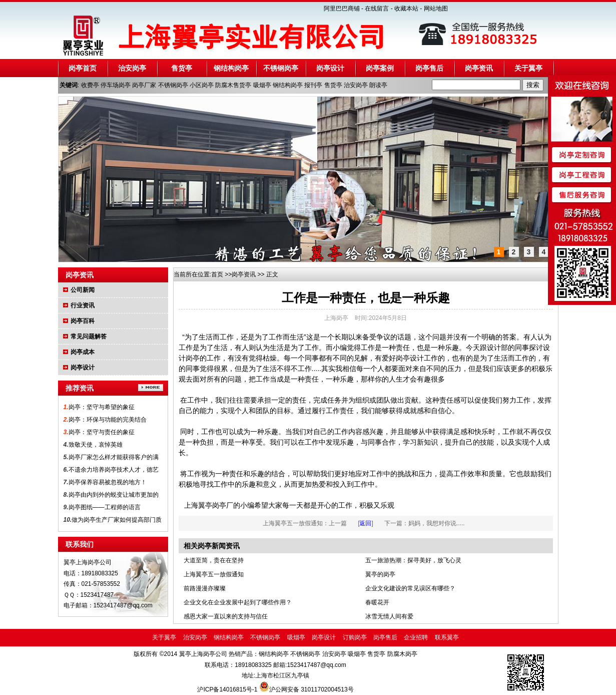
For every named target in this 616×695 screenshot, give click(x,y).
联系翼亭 (447, 637)
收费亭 (90, 85)
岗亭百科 (83, 321)
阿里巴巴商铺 (342, 9)
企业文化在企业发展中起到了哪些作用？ (238, 602)
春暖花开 (377, 602)
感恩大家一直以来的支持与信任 (226, 616)
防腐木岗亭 (401, 654)
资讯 (250, 274)
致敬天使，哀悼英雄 (96, 445)
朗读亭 (378, 85)
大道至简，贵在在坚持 (214, 560)
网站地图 (436, 9)
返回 (365, 523)
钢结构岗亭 (231, 68)
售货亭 (182, 68)
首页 (217, 274)
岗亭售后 (429, 68)
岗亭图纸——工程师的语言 (105, 507)
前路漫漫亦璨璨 (205, 588)
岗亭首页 (83, 68)
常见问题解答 (89, 336)
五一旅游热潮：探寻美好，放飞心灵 (413, 560)
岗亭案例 (380, 68)
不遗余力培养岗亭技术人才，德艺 (114, 470)
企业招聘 (416, 637)
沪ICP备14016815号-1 (228, 689)
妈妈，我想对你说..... (437, 523)
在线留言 (377, 9)
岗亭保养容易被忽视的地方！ (108, 482)
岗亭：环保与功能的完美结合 (108, 420)
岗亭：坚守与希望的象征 (102, 407)
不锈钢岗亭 (281, 68)
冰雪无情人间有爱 (389, 616)
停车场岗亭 (116, 85)
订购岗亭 (355, 637)
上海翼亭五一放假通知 (293, 523)
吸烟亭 (262, 85)
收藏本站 (406, 9)
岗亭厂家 (144, 85)
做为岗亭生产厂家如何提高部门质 (117, 520)
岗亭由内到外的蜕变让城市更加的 (114, 495)
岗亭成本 (83, 352)
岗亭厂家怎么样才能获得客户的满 (114, 457)
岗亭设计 (330, 68)
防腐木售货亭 (233, 85)
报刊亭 (313, 85)
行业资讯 (83, 305)
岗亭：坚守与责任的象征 (102, 432)
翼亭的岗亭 (380, 574)
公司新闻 (83, 290)
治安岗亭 (132, 68)
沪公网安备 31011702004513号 (312, 689)
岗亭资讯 (479, 68)
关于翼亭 (528, 68)
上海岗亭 (336, 318)
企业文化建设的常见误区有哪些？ (410, 588)
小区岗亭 (202, 85)
